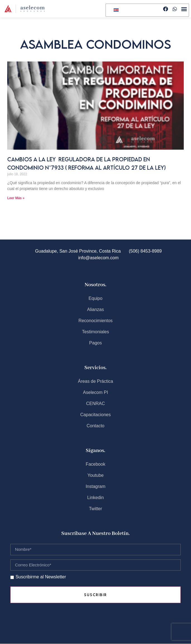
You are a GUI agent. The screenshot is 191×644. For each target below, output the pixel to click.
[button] (184, 9)
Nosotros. (95, 285)
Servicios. (95, 368)
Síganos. (95, 451)
